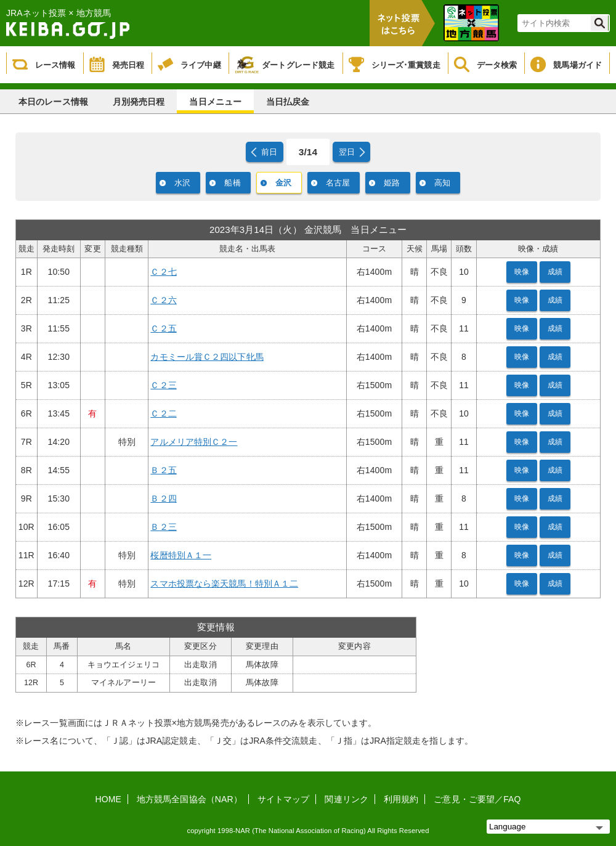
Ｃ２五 (163, 328)
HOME (108, 799)
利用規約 (401, 799)
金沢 (283, 183)
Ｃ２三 (163, 385)
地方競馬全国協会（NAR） (189, 799)
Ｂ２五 (163, 470)
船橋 (232, 183)
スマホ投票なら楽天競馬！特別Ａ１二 (224, 584)
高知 (442, 183)
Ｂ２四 (163, 498)
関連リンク (346, 799)
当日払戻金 (288, 102)
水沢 (182, 183)
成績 (555, 272)
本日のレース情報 (53, 102)
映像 (522, 272)
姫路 (392, 183)
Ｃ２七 (163, 272)
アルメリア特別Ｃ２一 (194, 442)
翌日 (347, 152)
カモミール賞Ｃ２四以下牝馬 (207, 357)
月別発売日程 (139, 102)
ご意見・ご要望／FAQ (477, 799)
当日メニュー (215, 102)
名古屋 (338, 183)
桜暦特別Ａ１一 (181, 555)
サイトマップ (284, 799)
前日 (269, 152)
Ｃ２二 (163, 413)
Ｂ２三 (163, 527)
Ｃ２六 (163, 300)
